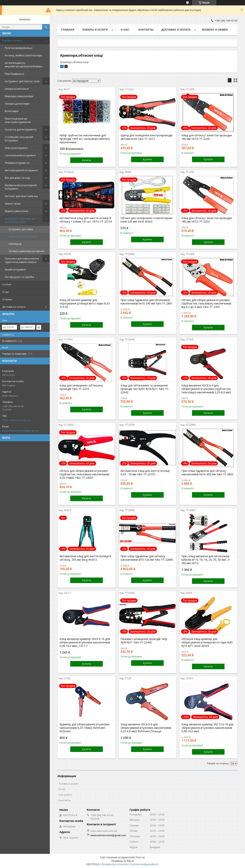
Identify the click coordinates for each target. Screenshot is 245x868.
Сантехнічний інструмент (20, 155)
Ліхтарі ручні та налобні (19, 277)
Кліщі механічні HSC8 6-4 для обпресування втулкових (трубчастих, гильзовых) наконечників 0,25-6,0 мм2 (206, 389)
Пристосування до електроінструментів (18, 120)
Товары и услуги (12, 40)
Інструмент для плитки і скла (22, 81)
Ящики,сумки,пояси (16, 211)
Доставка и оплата (14, 307)
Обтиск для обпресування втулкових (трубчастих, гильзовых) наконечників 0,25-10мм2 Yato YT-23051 (84, 474)
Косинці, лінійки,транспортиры (24, 55)
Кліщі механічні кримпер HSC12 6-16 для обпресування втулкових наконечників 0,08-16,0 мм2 (207, 728)
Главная (68, 30)
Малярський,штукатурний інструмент (21, 187)
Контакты (146, 30)
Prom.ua (140, 857)
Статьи (7, 284)
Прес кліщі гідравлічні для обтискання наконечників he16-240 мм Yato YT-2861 (147, 302)
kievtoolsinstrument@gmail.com (21, 431)
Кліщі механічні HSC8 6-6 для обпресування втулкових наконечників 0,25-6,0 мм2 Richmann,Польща (146, 728)
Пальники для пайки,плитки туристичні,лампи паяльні (22, 260)
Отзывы (7, 299)
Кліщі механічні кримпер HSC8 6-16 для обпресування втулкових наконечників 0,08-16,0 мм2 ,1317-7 (85, 642)
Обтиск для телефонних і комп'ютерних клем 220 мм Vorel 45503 (147, 220)
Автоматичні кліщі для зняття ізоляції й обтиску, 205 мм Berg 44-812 (85, 558)
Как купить (66, 795)
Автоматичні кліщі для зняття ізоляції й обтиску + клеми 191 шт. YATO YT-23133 (86, 220)
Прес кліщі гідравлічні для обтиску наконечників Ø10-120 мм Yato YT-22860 (147, 558)
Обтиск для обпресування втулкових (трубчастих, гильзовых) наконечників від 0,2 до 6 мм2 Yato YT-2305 (206, 304)
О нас (6, 292)
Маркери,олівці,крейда (19, 96)
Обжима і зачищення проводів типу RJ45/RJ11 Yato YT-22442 (144, 641)
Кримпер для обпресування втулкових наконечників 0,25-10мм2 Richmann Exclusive (85, 728)
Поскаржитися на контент (115, 864)
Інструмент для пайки (21, 229)
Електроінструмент (17, 148)
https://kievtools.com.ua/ (17, 420)
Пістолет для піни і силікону (21, 196)
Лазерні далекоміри (17, 104)
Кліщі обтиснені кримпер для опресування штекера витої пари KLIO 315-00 (85, 304)
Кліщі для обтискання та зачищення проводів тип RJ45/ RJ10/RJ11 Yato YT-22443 (145, 389)
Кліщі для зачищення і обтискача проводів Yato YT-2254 (81, 387)
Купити (87, 160)
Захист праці (13, 204)
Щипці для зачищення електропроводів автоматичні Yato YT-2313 (146, 137)
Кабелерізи (15, 244)
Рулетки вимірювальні (19, 48)
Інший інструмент (16, 269)
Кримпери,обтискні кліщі (23, 237)
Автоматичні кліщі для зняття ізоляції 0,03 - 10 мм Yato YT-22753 (145, 473)
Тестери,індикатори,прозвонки (27, 251)
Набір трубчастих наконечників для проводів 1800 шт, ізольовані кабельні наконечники (85, 139)
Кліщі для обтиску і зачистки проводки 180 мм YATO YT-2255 (207, 220)
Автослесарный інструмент (21, 170)
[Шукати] (46, 27)
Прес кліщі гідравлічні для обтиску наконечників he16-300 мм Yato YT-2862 (207, 473)
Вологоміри (12, 111)
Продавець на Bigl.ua (122, 861)
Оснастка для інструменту (21, 129)
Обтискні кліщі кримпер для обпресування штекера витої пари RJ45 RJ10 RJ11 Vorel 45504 (207, 642)
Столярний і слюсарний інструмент (19, 139)
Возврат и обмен (215, 30)
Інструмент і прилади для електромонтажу (20, 220)
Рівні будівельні (14, 74)
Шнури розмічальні (17, 89)
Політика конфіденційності (145, 864)
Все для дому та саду (17, 178)
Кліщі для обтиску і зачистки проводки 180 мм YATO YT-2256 (207, 137)
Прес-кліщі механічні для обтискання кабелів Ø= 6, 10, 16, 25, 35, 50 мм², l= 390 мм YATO (206, 560)
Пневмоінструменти (17, 163)
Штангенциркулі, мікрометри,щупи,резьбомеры (24, 65)
